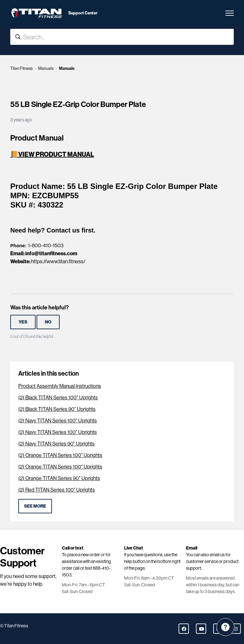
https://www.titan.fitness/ (58, 261)
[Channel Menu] (225, 627)
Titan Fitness (21, 68)
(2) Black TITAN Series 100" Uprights (58, 398)
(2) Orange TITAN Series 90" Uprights (59, 478)
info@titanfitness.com (51, 253)
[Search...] (122, 37)
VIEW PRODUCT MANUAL (56, 154)
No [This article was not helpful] (48, 322)
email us (217, 555)
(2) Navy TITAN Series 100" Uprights (58, 421)
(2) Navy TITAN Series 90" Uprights (56, 444)
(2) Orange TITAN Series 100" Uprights (60, 455)
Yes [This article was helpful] (23, 322)
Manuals (46, 68)
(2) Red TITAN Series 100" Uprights (57, 490)
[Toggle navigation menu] (230, 13)
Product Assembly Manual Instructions (60, 386)
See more (35, 506)
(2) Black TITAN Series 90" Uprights (57, 409)
